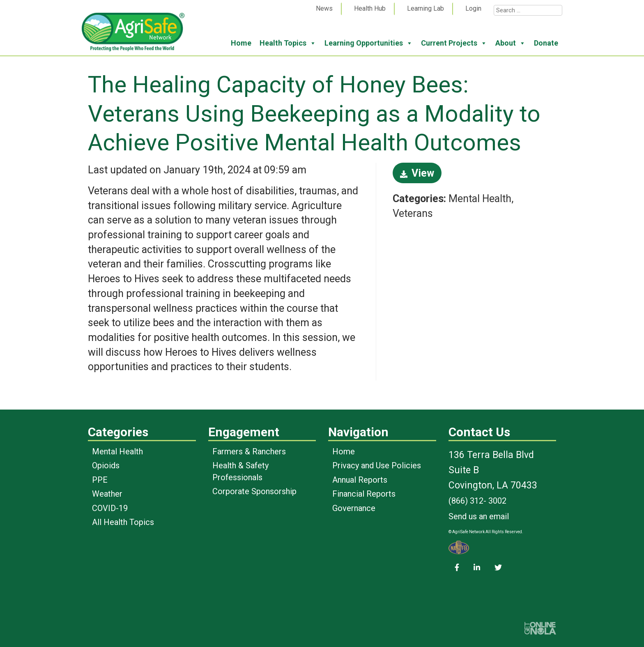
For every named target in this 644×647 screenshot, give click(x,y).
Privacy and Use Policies (377, 465)
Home (241, 43)
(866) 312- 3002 (477, 501)
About (511, 43)
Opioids (106, 465)
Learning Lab (425, 8)
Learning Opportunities (369, 43)
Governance (354, 508)
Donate (546, 43)
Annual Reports (360, 480)
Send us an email (479, 516)
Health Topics (288, 43)
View (417, 173)
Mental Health (117, 451)
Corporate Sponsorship (254, 491)
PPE (100, 480)
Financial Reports (364, 494)
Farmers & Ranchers (249, 451)
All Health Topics (123, 522)
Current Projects (454, 43)
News (324, 8)
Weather (107, 494)
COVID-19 (110, 508)
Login (473, 8)
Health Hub (370, 8)
